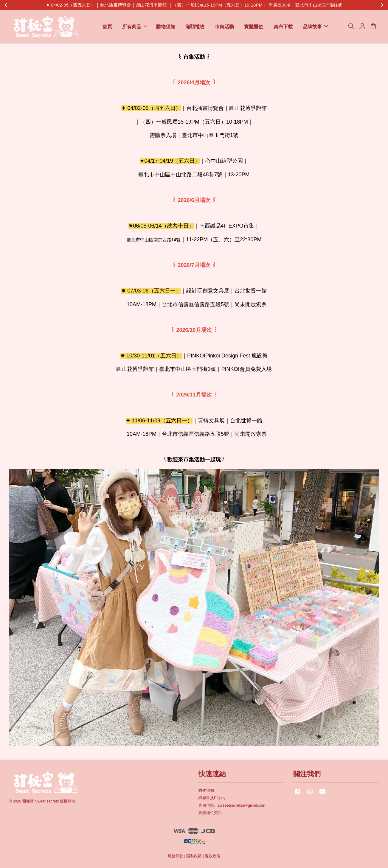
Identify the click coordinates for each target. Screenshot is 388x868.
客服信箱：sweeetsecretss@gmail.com (232, 805)
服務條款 (176, 856)
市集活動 (224, 27)
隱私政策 (194, 856)
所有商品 (135, 27)
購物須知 (166, 27)
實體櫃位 (254, 27)
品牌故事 (315, 27)
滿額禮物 (195, 27)
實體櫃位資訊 (210, 813)
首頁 (107, 27)
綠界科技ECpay (212, 798)
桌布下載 (283, 27)
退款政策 (212, 856)
